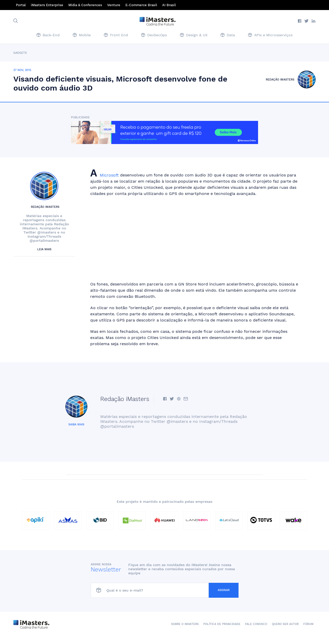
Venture (114, 5)
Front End (116, 35)
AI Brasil (169, 5)
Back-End (48, 35)
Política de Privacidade (222, 624)
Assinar (224, 590)
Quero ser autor (285, 624)
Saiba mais (76, 424)
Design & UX (194, 35)
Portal (21, 5)
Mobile (82, 35)
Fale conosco (256, 624)
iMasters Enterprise (47, 5)
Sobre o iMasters (185, 624)
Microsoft (109, 175)
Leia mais (44, 249)
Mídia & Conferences (85, 5)
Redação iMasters (280, 80)
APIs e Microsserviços (270, 35)
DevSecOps (154, 35)
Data (228, 35)
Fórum (308, 624)
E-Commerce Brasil (141, 5)
